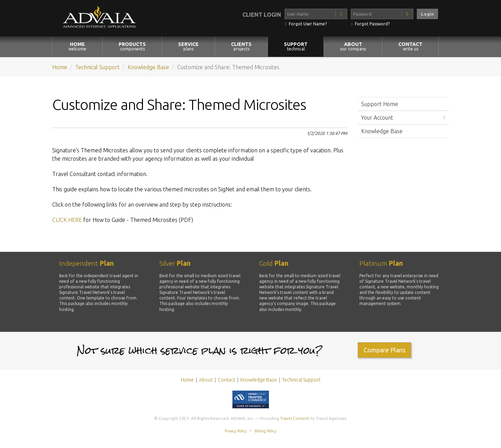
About (206, 380)
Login (427, 14)
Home (60, 67)
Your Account (377, 118)
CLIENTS (241, 46)
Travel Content (295, 418)
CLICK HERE (67, 220)
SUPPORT (296, 46)
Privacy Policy (236, 431)
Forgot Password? (372, 24)
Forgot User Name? (308, 24)
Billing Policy (265, 431)
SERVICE (188, 46)
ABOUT (353, 46)
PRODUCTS (132, 46)
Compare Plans (384, 350)
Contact (226, 380)
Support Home (380, 104)
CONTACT (410, 46)
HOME (77, 46)
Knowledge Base (148, 67)
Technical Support (97, 67)
